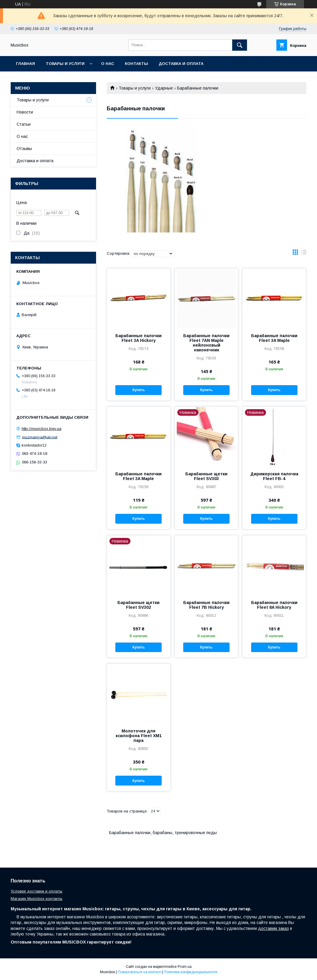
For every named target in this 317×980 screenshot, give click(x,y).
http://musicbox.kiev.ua (42, 429)
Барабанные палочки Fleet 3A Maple (274, 338)
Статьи (24, 124)
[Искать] (240, 45)
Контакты (136, 64)
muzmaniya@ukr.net (40, 437)
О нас (108, 64)
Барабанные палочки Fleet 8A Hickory (274, 605)
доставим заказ (273, 928)
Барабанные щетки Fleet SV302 (138, 605)
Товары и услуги (65, 64)
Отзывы (24, 149)
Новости (25, 112)
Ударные (164, 88)
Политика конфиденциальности (191, 972)
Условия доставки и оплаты (36, 891)
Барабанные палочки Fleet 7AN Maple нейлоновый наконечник (206, 343)
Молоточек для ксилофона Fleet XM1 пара (139, 736)
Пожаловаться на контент (139, 972)
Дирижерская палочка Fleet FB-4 (274, 476)
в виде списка (304, 254)
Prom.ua (185, 967)
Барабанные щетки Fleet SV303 (206, 476)
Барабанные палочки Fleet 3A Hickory (138, 338)
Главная (26, 64)
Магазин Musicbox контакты (36, 899)
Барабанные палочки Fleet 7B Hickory (206, 605)
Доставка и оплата (181, 64)
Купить (138, 390)
